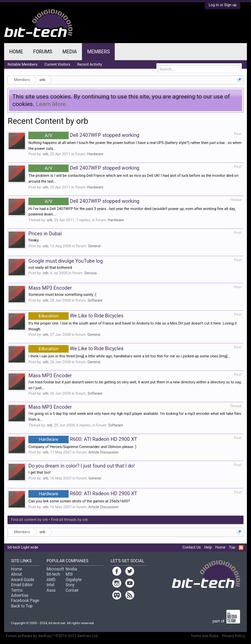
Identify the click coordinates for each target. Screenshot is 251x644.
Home (16, 52)
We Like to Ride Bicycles (76, 316)
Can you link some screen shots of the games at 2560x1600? (79, 501)
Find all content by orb (29, 520)
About (16, 574)
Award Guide (23, 580)
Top (232, 547)
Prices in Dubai (45, 234)
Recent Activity (90, 64)
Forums (43, 52)
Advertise (19, 595)
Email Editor (22, 585)
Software (95, 300)
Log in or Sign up (223, 5)
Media (70, 52)
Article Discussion (103, 452)
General (94, 246)
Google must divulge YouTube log (66, 261)
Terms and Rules (205, 636)
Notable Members (23, 64)
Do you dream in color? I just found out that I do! (82, 466)
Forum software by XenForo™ (52, 636)
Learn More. (52, 104)
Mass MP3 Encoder (50, 288)
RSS (241, 548)
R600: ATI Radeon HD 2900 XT (83, 439)
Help (208, 547)
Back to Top (22, 606)
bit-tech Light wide (23, 547)
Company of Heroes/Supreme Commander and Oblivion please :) (82, 447)
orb (45, 154)
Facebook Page (25, 601)
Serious (91, 273)
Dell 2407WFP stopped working (84, 135)
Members (98, 52)
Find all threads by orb (70, 520)
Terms (17, 590)
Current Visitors (57, 64)
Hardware (95, 154)
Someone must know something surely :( (62, 295)
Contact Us (192, 547)
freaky (33, 240)
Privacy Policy (234, 636)
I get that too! (39, 472)
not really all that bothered (50, 268)
